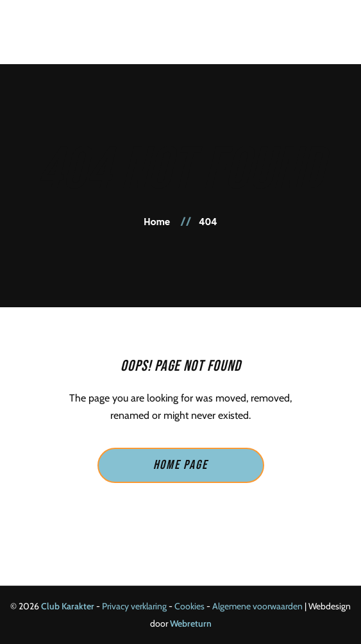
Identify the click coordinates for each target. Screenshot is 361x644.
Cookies (189, 606)
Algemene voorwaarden (257, 606)
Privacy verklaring (134, 606)
